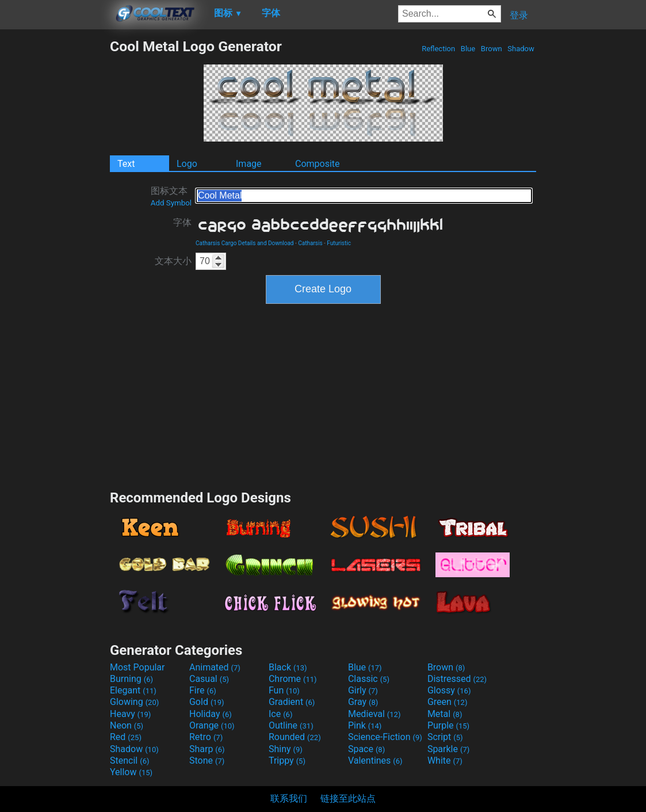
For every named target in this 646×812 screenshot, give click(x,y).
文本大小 (173, 261)
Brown (492, 49)
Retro (206, 737)
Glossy (449, 690)
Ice (280, 714)
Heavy (130, 714)
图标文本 (171, 196)
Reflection (438, 49)
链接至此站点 (348, 798)
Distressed (457, 679)
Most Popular (137, 667)
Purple (448, 725)
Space (366, 749)
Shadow (521, 49)
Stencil (129, 760)
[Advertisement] (55, 211)
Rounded (295, 737)
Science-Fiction (385, 737)
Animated (215, 667)
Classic (369, 679)
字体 (182, 222)
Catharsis (310, 243)
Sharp (207, 749)
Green (448, 702)
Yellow (131, 772)
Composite (318, 164)
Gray (363, 702)
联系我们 (289, 798)
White (445, 760)
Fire (203, 690)
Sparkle (448, 749)
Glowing (134, 702)
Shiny (286, 749)
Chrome (293, 679)
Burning (131, 679)
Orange (212, 725)
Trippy (287, 760)
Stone (207, 760)
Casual (209, 679)
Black (288, 667)
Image (249, 164)
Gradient (292, 702)
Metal (445, 714)
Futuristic (339, 243)
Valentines (375, 760)
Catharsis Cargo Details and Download (245, 243)
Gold (207, 702)
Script (445, 737)
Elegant (133, 690)
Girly (363, 690)
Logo (187, 164)
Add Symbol (171, 203)
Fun (284, 690)
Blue (468, 49)
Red (126, 737)
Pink (365, 725)
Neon (127, 725)
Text (126, 164)
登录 (519, 15)
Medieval (374, 714)
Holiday (211, 714)
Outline (291, 725)
